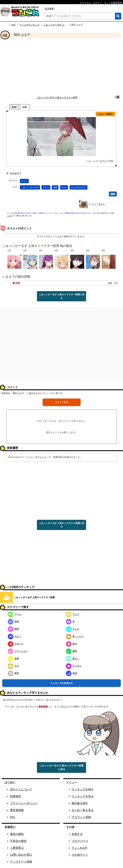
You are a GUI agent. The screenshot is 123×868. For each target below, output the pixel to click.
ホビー (14, 636)
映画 (13, 629)
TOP (13, 25)
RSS (12, 817)
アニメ (24, 181)
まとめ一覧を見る (83, 810)
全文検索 (49, 9)
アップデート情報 (21, 862)
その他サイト (80, 855)
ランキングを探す (83, 789)
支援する (77, 834)
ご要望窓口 (17, 848)
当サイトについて (21, 789)
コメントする (62, 402)
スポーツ (16, 644)
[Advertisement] (61, 67)
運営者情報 (17, 810)
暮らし (73, 658)
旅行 (72, 644)
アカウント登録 (81, 817)
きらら (46, 187)
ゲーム (14, 614)
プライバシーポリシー (24, 803)
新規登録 (43, 707)
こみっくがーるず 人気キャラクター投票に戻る (61, 296)
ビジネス (74, 666)
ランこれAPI (79, 848)
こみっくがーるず (30, 187)
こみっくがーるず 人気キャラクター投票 (64, 25)
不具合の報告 (18, 841)
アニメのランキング (29, 25)
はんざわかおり (78, 187)
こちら (9, 216)
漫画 (55, 187)
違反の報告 (17, 834)
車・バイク (75, 636)
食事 (13, 658)
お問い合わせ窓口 (21, 855)
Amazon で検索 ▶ (105, 114)
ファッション (18, 651)
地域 (72, 673)
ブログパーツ (80, 841)
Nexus (64, 187)
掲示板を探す (80, 803)
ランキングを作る (83, 796)
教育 (13, 673)
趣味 (72, 651)
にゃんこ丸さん (97, 204)
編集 (113, 194)
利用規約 (16, 796)
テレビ (73, 629)
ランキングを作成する (62, 683)
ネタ (13, 666)
